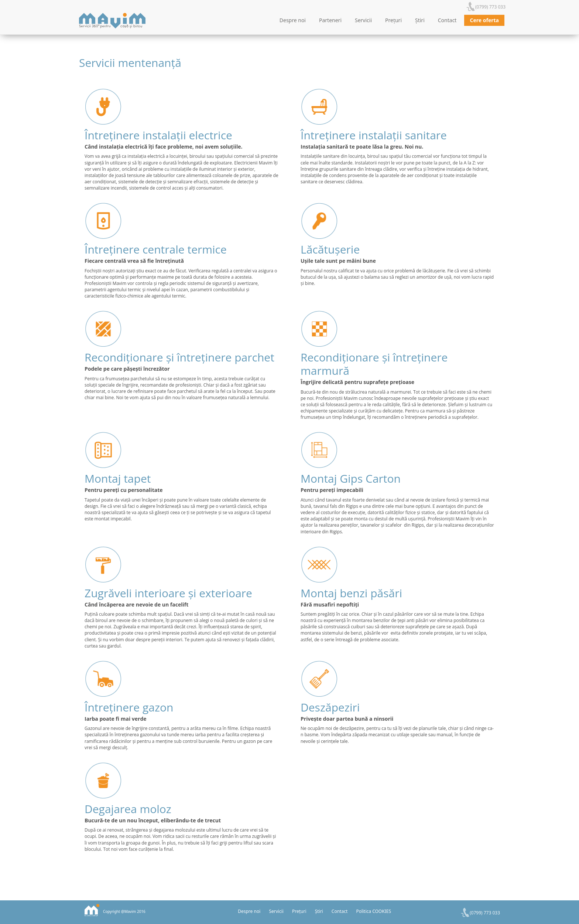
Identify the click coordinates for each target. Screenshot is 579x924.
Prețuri (393, 20)
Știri (420, 20)
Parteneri (330, 20)
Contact (447, 20)
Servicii (363, 20)
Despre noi (293, 20)
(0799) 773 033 (490, 7)
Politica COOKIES (374, 911)
